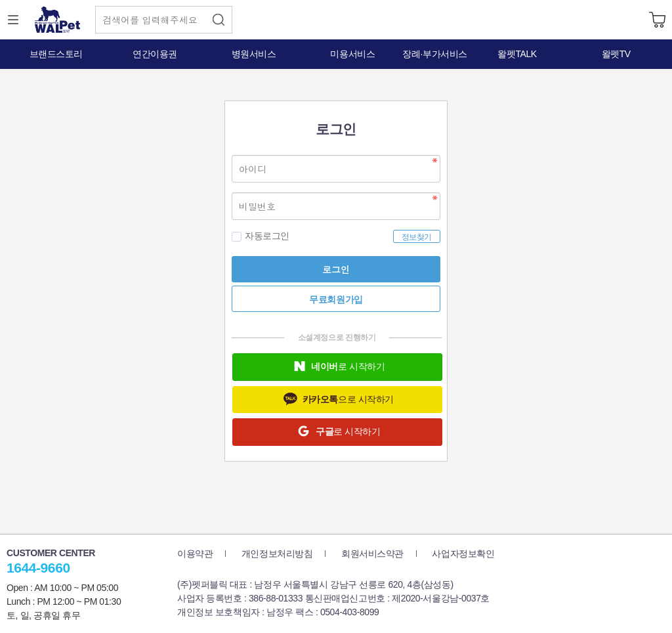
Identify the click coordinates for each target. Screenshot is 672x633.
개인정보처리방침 (277, 554)
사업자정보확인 (463, 554)
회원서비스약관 (372, 554)
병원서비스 (254, 54)
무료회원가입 (336, 299)
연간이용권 (155, 54)
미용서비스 (352, 54)
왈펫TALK (517, 54)
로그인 (336, 269)
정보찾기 (417, 237)
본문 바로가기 (0, 0)
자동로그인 (261, 236)
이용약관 (195, 554)
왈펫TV (616, 54)
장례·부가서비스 (435, 54)
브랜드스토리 (56, 54)
